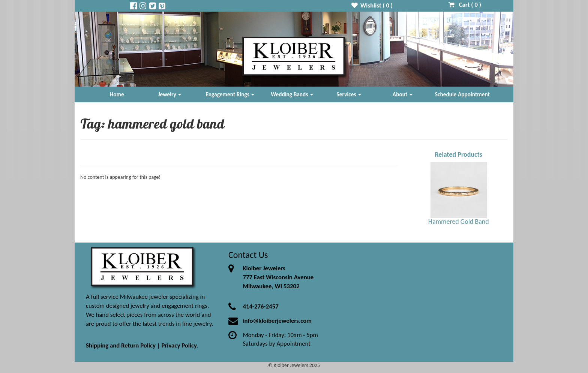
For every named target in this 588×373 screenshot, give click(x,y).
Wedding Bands (292, 94)
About (403, 94)
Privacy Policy (179, 345)
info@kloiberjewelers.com (277, 321)
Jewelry (169, 94)
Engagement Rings (230, 94)
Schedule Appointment (462, 94)
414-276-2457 (260, 306)
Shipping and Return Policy (121, 345)
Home (117, 94)
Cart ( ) (465, 5)
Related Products (458, 154)
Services (349, 94)
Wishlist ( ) (372, 5)
